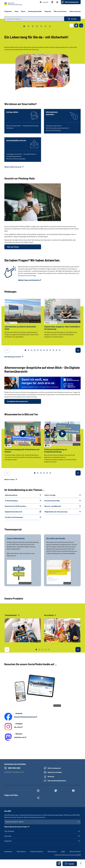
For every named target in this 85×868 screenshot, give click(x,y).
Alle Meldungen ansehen (13, 357)
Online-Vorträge (50, 495)
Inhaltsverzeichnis (37, 851)
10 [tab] (53, 350)
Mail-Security (52, 851)
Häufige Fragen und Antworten (29, 280)
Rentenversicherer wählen (15, 822)
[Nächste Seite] (81, 25)
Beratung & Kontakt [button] (35, 11)
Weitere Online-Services (13, 167)
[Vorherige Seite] (71, 25)
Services (8, 836)
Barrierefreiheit (75, 851)
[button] (44, 2)
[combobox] (34, 19)
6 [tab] (41, 350)
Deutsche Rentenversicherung (25, 717)
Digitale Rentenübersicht (14, 512)
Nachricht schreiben (55, 772)
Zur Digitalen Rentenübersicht (18, 401)
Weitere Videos (10, 479)
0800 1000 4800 (14, 768)
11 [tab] (57, 350)
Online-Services (75, 11)
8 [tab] (47, 350)
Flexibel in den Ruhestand (14, 517)
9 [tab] (50, 350)
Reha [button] (17, 11)
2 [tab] (28, 350)
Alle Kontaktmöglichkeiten (57, 781)
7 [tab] (44, 350)
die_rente (17, 727)
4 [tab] (35, 350)
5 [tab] (38, 350)
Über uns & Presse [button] (60, 11)
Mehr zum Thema (13, 247)
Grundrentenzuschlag (52, 501)
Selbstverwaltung (11, 495)
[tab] (24, 26)
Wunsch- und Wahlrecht (53, 506)
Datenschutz (21, 851)
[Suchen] (72, 19)
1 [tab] (25, 350)
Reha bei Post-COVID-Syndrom (16, 506)
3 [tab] (32, 350)
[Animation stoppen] (76, 25)
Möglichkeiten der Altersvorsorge (56, 512)
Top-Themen (9, 831)
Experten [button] (48, 11)
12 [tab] (60, 350)
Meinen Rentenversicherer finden (16, 827)
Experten (8, 841)
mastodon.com (19, 737)
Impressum (8, 851)
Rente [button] (23, 11)
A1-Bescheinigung (11, 501)
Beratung (51, 776)
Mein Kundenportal (72, 2)
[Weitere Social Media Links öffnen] (38, 798)
